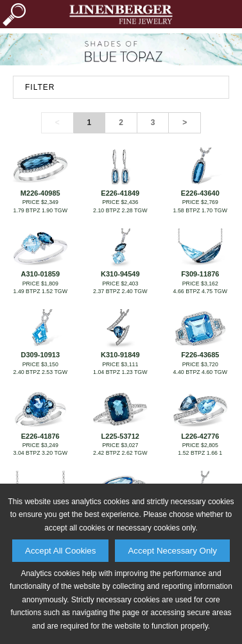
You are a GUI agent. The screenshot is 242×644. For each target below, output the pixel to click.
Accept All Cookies (60, 551)
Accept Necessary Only (172, 551)
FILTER (40, 87)
